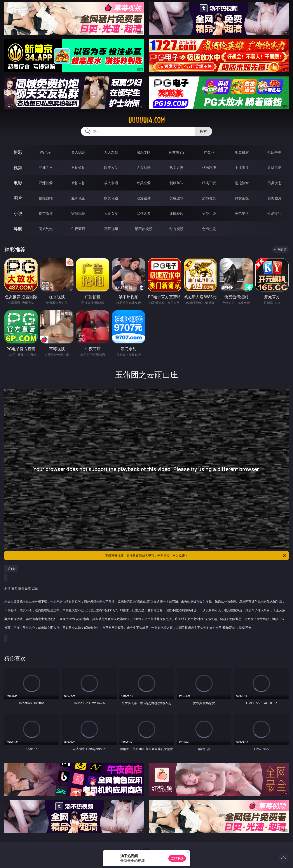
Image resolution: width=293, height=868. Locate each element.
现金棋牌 (242, 152)
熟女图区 (242, 198)
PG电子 (46, 152)
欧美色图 (111, 198)
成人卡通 (111, 183)
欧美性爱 (144, 183)
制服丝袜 (176, 183)
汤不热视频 (144, 229)
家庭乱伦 (78, 213)
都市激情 (46, 213)
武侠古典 (144, 213)
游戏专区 (144, 152)
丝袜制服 (209, 168)
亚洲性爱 (46, 183)
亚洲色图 (78, 198)
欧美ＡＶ (111, 168)
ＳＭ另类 (274, 168)
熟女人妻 (176, 168)
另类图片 (274, 198)
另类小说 (209, 213)
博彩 (18, 152)
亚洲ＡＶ (46, 168)
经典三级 (209, 183)
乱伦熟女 (242, 183)
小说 (18, 213)
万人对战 (111, 152)
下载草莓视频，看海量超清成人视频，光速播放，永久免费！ (196, 556)
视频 (18, 167)
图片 (18, 198)
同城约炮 (46, 229)
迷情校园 (176, 213)
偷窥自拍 (46, 198)
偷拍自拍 (78, 183)
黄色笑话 (242, 213)
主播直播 (242, 168)
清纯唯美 (209, 198)
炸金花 (209, 152)
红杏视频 (176, 229)
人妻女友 (111, 213)
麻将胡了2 (176, 152)
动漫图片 (144, 198)
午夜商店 (78, 229)
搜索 (203, 131)
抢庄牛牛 (274, 152)
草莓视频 (111, 229)
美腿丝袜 (176, 198)
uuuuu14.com (146, 120)
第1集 (11, 569)
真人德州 (78, 152)
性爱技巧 (274, 213)
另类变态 (274, 183)
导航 (18, 229)
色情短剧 (209, 229)
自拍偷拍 (78, 168)
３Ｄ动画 (144, 168)
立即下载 (177, 858)
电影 (18, 183)
